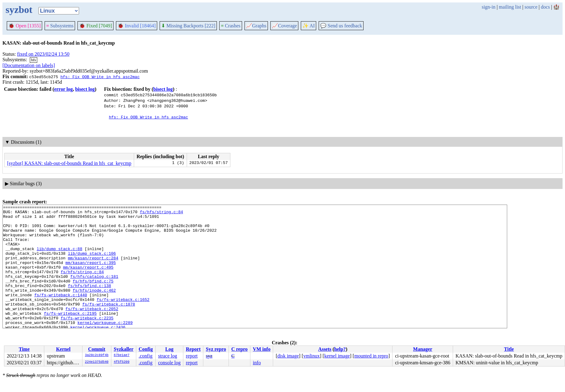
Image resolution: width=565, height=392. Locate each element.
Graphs (256, 26)
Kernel (63, 349)
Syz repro (216, 349)
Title (509, 349)
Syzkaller (124, 349)
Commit (97, 349)
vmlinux (311, 356)
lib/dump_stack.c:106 (92, 263)
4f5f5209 (122, 362)
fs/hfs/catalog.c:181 (94, 291)
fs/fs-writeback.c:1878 (109, 324)
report (192, 356)
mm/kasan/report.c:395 (91, 274)
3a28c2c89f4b (97, 355)
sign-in (488, 7)
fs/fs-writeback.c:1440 (61, 313)
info (257, 363)
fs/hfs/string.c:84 (161, 214)
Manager (423, 349)
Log (169, 349)
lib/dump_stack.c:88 (59, 258)
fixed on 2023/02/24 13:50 (43, 54)
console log (169, 363)
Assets (325, 349)
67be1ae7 (122, 355)
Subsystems (60, 26)
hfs (34, 60)
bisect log (85, 89)
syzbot (19, 10)
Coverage (284, 26)
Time (24, 349)
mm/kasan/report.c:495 (88, 280)
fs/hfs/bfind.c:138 (90, 302)
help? (340, 349)
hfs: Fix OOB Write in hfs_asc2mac (100, 77)
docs (545, 7)
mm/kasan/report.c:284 (93, 269)
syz (209, 356)
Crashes (231, 26)
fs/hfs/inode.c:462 (94, 308)
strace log (168, 356)
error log (63, 89)
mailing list (510, 7)
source (531, 7)
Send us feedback (341, 26)
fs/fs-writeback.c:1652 (123, 319)
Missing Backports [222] (188, 26)
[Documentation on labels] (29, 65)
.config (146, 356)
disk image (288, 356)
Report (193, 349)
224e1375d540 (97, 362)
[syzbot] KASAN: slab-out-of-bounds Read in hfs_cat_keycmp (69, 163)
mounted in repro (371, 356)
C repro (239, 349)
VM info (262, 349)
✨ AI (308, 26)
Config (146, 349)
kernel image (337, 356)
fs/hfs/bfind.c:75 (93, 297)
